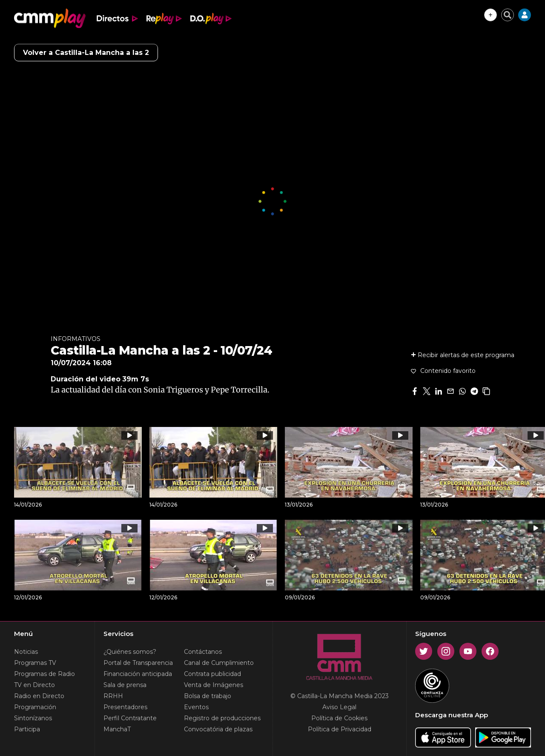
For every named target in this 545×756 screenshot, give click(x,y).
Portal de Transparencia (138, 663)
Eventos (196, 707)
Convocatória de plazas (218, 729)
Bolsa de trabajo (208, 696)
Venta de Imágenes (214, 685)
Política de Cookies (339, 718)
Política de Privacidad (340, 729)
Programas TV (35, 663)
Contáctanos (203, 652)
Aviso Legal (339, 707)
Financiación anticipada (138, 674)
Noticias (26, 652)
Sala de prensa (125, 685)
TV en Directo (34, 685)
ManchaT (117, 729)
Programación (35, 707)
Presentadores (125, 707)
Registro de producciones (222, 718)
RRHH (113, 696)
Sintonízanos (33, 718)
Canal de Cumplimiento (219, 663)
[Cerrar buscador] (508, 15)
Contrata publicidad (212, 674)
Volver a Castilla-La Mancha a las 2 (86, 53)
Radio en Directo (39, 696)
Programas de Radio (44, 674)
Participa (27, 729)
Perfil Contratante (130, 718)
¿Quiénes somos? (130, 652)
